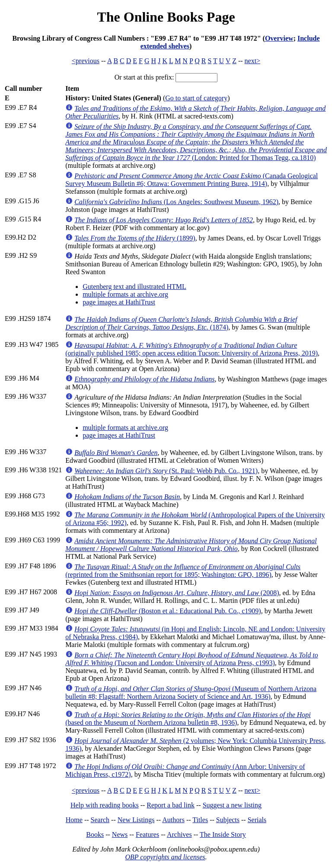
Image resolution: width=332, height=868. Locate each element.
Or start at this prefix (143, 77)
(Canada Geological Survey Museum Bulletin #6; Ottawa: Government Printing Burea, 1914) (192, 180)
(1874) (181, 323)
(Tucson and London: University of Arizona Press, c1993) (192, 659)
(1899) (135, 238)
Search (100, 820)
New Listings (136, 820)
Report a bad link (171, 805)
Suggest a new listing (232, 805)
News (120, 834)
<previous (86, 61)
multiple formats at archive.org (125, 294)
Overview (279, 38)
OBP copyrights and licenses (165, 857)
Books (95, 834)
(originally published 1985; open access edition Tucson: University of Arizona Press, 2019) (192, 349)
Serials (257, 820)
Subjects (228, 820)
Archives (179, 834)
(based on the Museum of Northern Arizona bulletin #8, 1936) (188, 719)
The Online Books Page (166, 17)
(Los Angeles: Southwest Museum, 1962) (176, 202)
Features (147, 834)
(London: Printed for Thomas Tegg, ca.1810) (196, 142)
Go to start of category (196, 98)
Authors (173, 820)
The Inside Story (223, 834)
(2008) (177, 593)
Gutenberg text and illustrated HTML (134, 287)
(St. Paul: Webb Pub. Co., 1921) (166, 471)
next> (253, 61)
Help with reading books (105, 805)
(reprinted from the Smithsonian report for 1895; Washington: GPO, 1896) (183, 571)
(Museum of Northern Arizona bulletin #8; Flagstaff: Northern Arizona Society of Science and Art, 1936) (191, 693)
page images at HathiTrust (119, 302)
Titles (200, 820)
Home (74, 820)
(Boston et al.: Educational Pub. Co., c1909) (168, 611)
